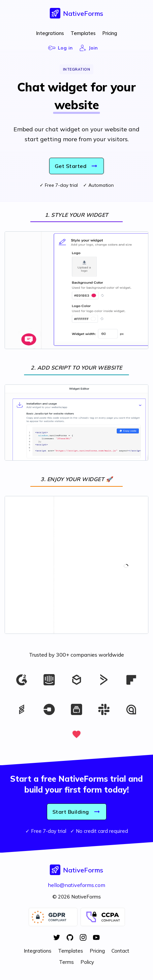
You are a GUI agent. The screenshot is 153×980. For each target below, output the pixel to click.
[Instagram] (83, 938)
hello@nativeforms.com (76, 885)
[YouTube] (96, 938)
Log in (61, 48)
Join (89, 48)
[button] (76, 13)
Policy (87, 962)
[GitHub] (70, 938)
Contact (120, 951)
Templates (83, 33)
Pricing (110, 33)
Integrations (50, 33)
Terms (66, 962)
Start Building (77, 812)
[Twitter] (57, 938)
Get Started (77, 166)
